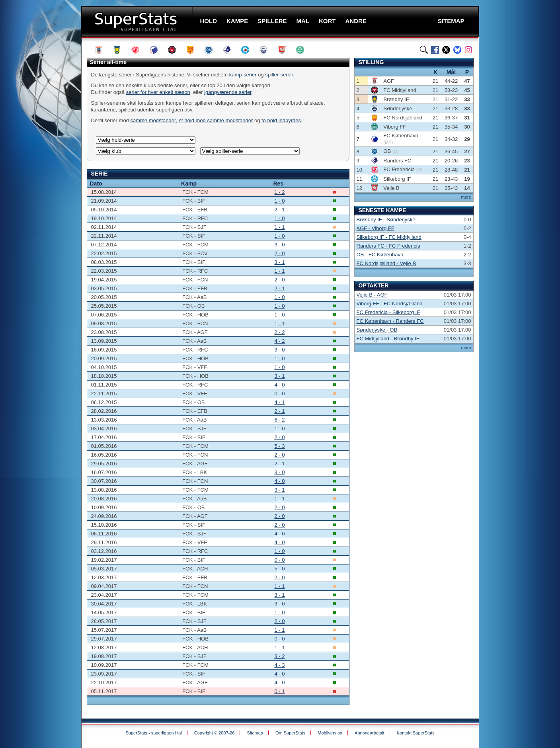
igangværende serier (228, 92)
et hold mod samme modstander (216, 120)
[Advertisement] (33, 157)
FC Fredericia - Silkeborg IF (388, 312)
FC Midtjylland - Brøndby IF (388, 339)
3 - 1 (279, 262)
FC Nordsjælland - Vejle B (386, 263)
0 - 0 (279, 394)
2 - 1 (279, 210)
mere (466, 197)
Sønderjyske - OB (377, 330)
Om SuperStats (290, 733)
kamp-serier (243, 75)
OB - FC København (380, 255)
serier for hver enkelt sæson (158, 92)
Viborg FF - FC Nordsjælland (390, 304)
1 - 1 (279, 227)
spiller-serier (279, 75)
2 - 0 (279, 253)
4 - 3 (279, 665)
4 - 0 (279, 385)
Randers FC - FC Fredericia (388, 246)
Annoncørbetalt (370, 733)
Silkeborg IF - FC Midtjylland (389, 237)
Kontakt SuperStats (416, 733)
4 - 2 (279, 341)
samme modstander (153, 120)
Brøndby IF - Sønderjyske (386, 220)
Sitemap (255, 733)
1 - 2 (279, 192)
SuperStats (138, 21)
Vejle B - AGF (372, 295)
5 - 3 (279, 446)
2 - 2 (279, 332)
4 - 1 (279, 402)
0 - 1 (279, 691)
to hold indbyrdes (281, 120)
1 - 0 (279, 201)
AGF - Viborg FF (376, 228)
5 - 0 (279, 569)
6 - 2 (279, 420)
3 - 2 (279, 656)
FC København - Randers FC (390, 321)
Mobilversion (330, 733)
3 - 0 (279, 245)
